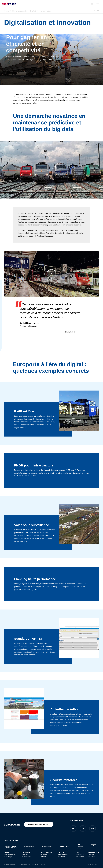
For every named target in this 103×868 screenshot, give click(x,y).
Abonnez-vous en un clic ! (39, 824)
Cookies (42, 864)
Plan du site (35, 864)
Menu (98, 4)
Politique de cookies (24, 864)
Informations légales (10, 864)
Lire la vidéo (70, 332)
